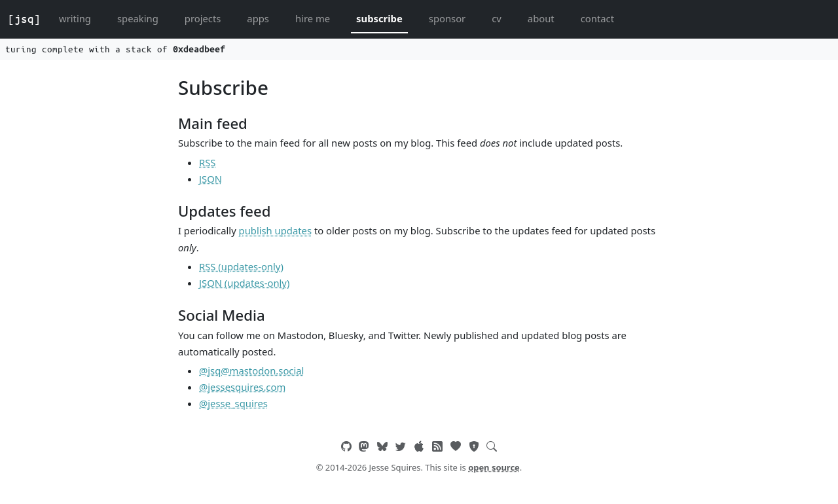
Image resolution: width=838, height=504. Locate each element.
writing (75, 18)
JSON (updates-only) (244, 283)
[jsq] (24, 19)
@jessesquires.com (242, 387)
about (541, 18)
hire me (313, 18)
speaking (138, 18)
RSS (207, 162)
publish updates (275, 230)
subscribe (379, 18)
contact (597, 18)
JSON (210, 179)
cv (497, 18)
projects (203, 18)
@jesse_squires (233, 403)
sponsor (447, 18)
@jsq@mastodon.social (251, 370)
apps (258, 18)
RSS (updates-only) (241, 266)
